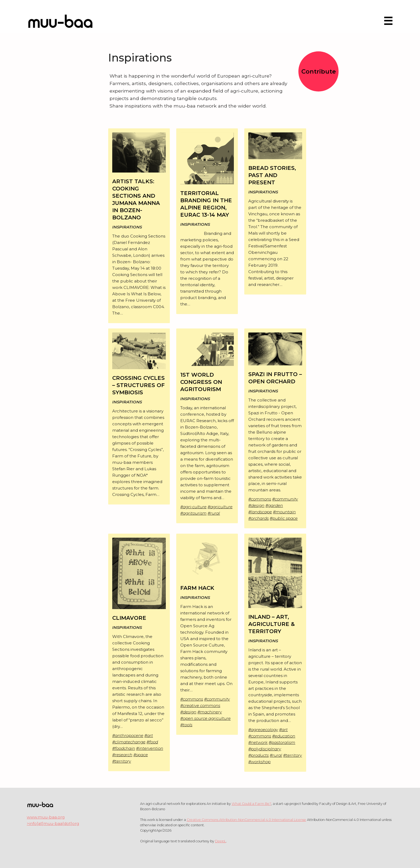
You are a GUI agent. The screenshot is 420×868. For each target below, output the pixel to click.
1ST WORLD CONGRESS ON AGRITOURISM (201, 382)
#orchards (258, 518)
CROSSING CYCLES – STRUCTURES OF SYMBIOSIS (138, 385)
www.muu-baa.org (46, 817)
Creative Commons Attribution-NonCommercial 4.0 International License (246, 820)
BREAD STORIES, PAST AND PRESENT (272, 175)
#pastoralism (282, 742)
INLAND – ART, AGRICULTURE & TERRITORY (271, 624)
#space (141, 755)
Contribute (319, 71)
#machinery (210, 712)
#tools (186, 725)
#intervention (150, 748)
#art (149, 735)
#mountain (284, 512)
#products (258, 755)
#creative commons (200, 706)
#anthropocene (128, 735)
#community (285, 499)
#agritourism (193, 513)
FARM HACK (197, 588)
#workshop (259, 762)
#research (122, 755)
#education (284, 736)
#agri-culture (193, 507)
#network (258, 742)
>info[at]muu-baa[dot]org (53, 823)
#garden (274, 505)
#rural (214, 513)
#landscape (260, 512)
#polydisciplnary (265, 749)
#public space (284, 518)
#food (152, 742)
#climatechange (129, 742)
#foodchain (124, 748)
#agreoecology (263, 730)
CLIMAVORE (129, 618)
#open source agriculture (205, 718)
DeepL (221, 841)
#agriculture (220, 507)
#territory (122, 761)
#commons (260, 499)
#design (256, 505)
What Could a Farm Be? (251, 804)
